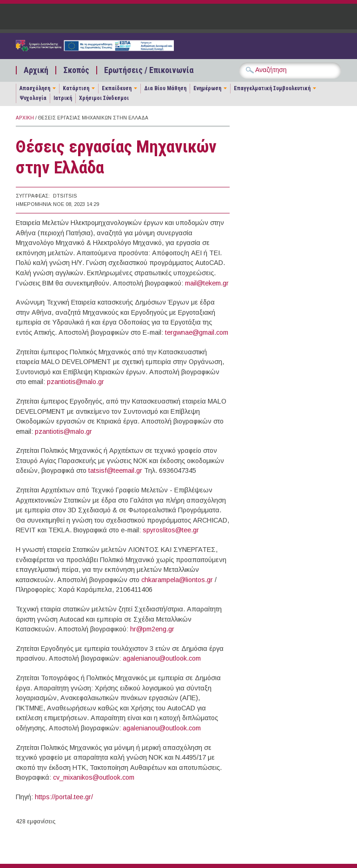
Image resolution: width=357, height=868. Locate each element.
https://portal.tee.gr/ (64, 797)
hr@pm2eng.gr (152, 629)
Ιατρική (63, 98)
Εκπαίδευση (117, 88)
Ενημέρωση (207, 88)
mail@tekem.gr (207, 283)
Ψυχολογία (33, 98)
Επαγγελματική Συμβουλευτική (272, 88)
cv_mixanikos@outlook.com (94, 777)
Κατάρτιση (76, 88)
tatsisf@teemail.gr (115, 470)
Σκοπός (76, 70)
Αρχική (36, 70)
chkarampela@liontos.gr (177, 580)
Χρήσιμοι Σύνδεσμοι (104, 98)
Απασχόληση (35, 88)
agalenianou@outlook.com (162, 658)
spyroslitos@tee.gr (171, 530)
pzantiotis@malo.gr (76, 382)
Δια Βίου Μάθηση (165, 88)
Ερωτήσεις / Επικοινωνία (149, 70)
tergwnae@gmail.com (197, 332)
